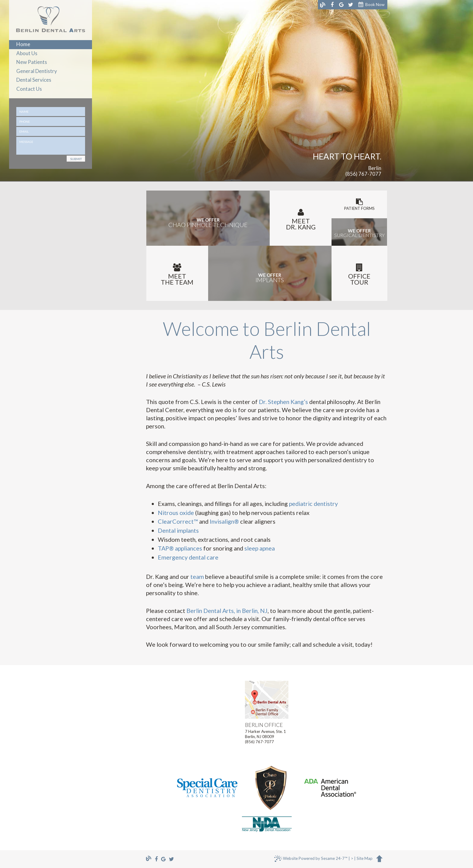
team (197, 576)
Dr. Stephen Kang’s (283, 402)
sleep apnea (260, 548)
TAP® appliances (180, 548)
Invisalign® (224, 521)
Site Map (365, 859)
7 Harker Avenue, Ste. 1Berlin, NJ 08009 (267, 731)
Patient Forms (359, 204)
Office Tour (359, 275)
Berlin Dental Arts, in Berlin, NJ (227, 611)
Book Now (371, 5)
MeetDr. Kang (301, 219)
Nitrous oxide (176, 513)
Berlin (375, 168)
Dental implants (178, 530)
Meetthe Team (177, 275)
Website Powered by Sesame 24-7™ (311, 860)
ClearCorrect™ (178, 521)
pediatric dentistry (313, 503)
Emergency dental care (188, 557)
